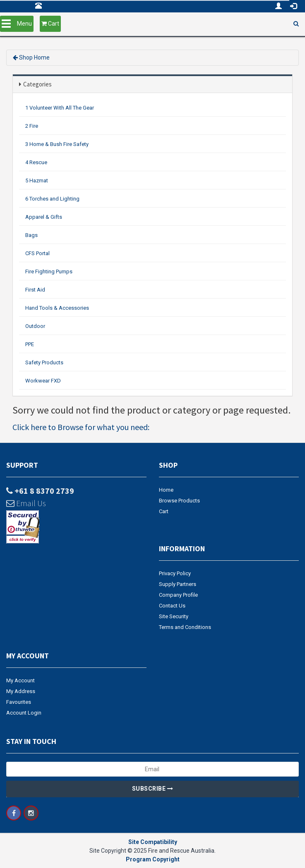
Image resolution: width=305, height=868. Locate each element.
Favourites (19, 702)
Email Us (26, 503)
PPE (30, 344)
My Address (21, 691)
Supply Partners (178, 584)
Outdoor (35, 326)
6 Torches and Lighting (52, 199)
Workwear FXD (43, 381)
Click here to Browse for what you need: (81, 427)
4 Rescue (36, 162)
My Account (20, 680)
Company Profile (178, 595)
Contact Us (172, 606)
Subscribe (153, 789)
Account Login (24, 713)
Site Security (174, 616)
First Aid (35, 290)
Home (166, 490)
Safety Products (44, 362)
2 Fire (32, 126)
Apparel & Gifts (44, 217)
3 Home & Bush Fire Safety (57, 144)
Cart (164, 511)
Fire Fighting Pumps (49, 271)
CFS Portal (37, 253)
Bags (31, 235)
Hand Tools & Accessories (57, 308)
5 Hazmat (37, 181)
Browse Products (179, 501)
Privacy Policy (175, 573)
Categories (37, 84)
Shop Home (34, 57)
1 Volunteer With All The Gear (60, 108)
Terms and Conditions (185, 627)
